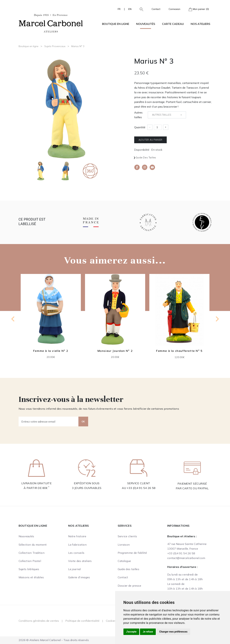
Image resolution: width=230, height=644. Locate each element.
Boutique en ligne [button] (116, 24)
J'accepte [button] (131, 632)
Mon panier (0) (199, 9)
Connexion (174, 9)
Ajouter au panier (151, 140)
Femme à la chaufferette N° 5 (179, 351)
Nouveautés (146, 24)
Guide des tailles (146, 157)
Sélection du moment (33, 545)
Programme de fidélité (132, 553)
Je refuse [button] (148, 632)
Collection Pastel (30, 561)
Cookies (111, 621)
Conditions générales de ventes (39, 621)
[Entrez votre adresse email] (49, 422)
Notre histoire (77, 536)
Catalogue (124, 561)
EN (130, 9)
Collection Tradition (32, 553)
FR (119, 9)
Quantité (140, 127)
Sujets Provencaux (55, 46)
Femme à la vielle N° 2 (51, 351)
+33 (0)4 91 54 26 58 (141, 488)
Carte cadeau (173, 24)
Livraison (124, 545)
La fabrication (77, 545)
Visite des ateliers (80, 561)
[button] (140, 9)
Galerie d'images (79, 577)
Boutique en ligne (29, 46)
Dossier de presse (129, 586)
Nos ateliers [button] (200, 24)
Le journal (74, 569)
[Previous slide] (13, 319)
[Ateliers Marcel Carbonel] (51, 23)
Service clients (127, 536)
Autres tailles (138, 115)
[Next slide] (217, 319)
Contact (156, 9)
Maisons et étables (31, 577)
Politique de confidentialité (82, 621)
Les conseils (76, 553)
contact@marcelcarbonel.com (186, 558)
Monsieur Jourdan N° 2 (115, 351)
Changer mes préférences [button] (173, 632)
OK (83, 422)
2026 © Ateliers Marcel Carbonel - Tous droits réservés (54, 640)
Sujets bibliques (29, 569)
